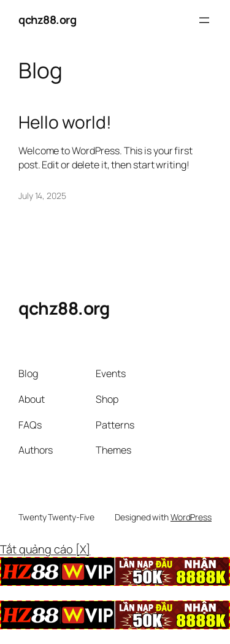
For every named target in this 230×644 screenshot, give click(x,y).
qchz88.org (47, 20)
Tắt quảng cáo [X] (45, 549)
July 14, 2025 (42, 196)
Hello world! (65, 122)
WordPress (191, 517)
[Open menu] (204, 20)
